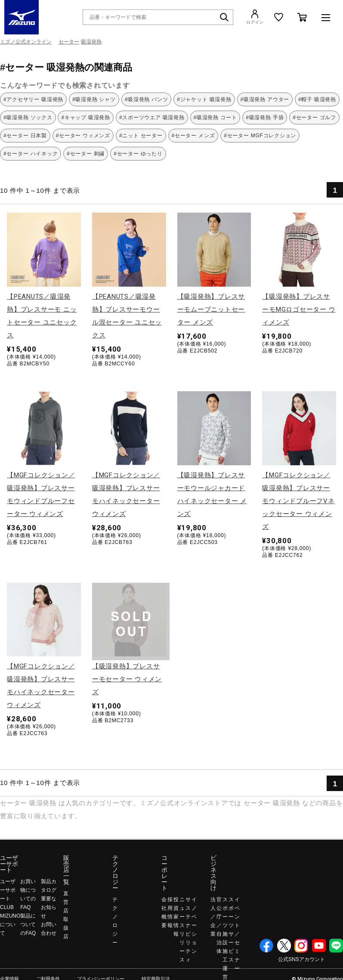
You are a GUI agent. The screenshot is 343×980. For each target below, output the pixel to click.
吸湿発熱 (91, 42)
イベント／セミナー (237, 934)
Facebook (266, 946)
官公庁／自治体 (219, 925)
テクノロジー (115, 873)
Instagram (301, 946)
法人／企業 (213, 917)
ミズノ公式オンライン (26, 42)
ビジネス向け (213, 873)
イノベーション (194, 925)
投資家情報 (176, 917)
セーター (69, 42)
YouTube (319, 946)
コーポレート (164, 873)
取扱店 (66, 928)
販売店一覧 (66, 870)
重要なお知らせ (49, 907)
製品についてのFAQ (28, 924)
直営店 (66, 902)
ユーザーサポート (9, 864)
